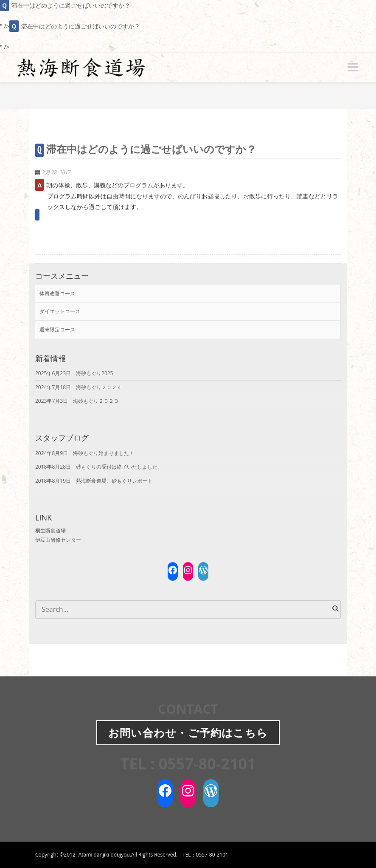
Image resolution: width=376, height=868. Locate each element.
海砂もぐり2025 (94, 373)
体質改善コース (57, 293)
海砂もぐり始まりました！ (104, 453)
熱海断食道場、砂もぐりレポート (114, 481)
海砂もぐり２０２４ (99, 387)
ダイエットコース (60, 311)
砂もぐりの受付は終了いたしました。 (119, 467)
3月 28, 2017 (56, 172)
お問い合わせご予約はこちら (188, 732)
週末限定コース (57, 329)
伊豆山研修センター (58, 540)
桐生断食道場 (51, 530)
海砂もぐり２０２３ (96, 401)
